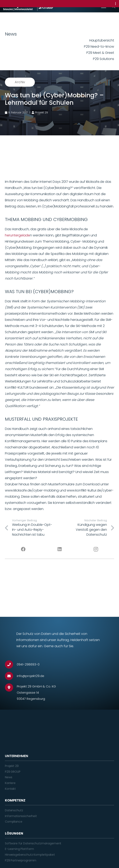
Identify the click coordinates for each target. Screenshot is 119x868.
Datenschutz (14, 810)
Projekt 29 (12, 766)
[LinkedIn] (60, 549)
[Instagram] (96, 549)
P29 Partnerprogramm (21, 860)
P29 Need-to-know (99, 47)
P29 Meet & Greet (100, 53)
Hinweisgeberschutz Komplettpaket (30, 855)
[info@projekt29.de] (11, 676)
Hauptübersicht (102, 40)
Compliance (14, 822)
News (8, 777)
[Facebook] (23, 549)
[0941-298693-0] (11, 664)
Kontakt (10, 789)
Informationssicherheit (21, 816)
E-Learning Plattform (19, 849)
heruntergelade (17, 235)
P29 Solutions (104, 59)
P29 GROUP (13, 772)
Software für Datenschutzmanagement (33, 843)
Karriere (10, 783)
